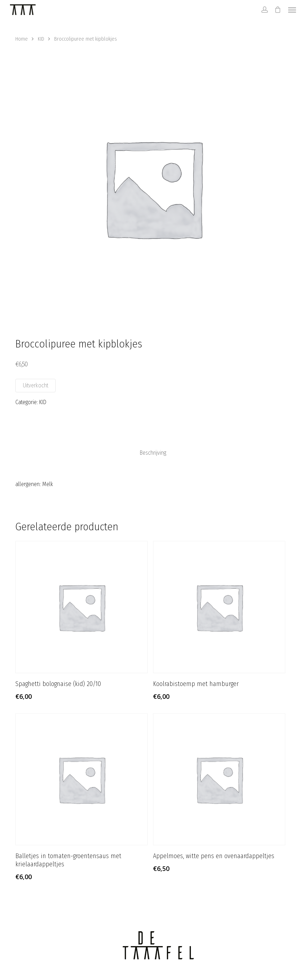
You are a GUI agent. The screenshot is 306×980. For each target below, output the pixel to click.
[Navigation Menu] (292, 10)
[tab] (153, 453)
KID (41, 39)
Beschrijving (153, 453)
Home (22, 39)
